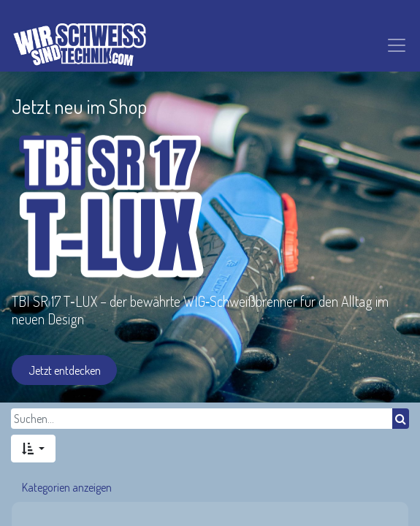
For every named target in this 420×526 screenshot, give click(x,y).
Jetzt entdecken (65, 370)
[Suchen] (401, 419)
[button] (33, 449)
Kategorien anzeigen (67, 487)
